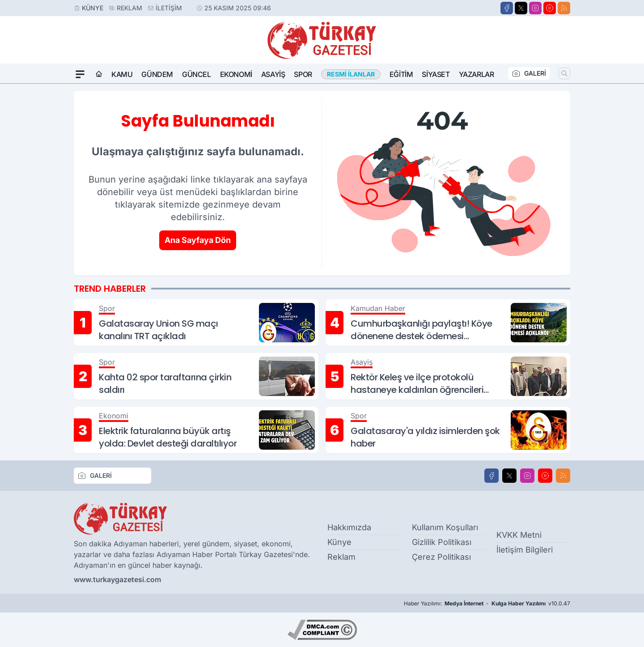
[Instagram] (535, 8)
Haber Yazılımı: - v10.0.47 (487, 604)
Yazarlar (477, 74)
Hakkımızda (349, 527)
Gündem (157, 74)
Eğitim (401, 74)
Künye (93, 8)
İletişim (169, 8)
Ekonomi (236, 74)
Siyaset (436, 74)
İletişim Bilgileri (525, 550)
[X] (521, 8)
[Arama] (564, 73)
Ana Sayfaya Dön (198, 240)
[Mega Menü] (80, 74)
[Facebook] (507, 8)
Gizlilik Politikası (442, 542)
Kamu (122, 74)
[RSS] (564, 8)
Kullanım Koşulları (445, 527)
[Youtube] (550, 8)
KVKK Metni (519, 535)
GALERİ (529, 73)
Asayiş (273, 74)
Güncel (197, 74)
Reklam (129, 8)
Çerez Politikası (441, 557)
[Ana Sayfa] (99, 74)
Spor (303, 74)
